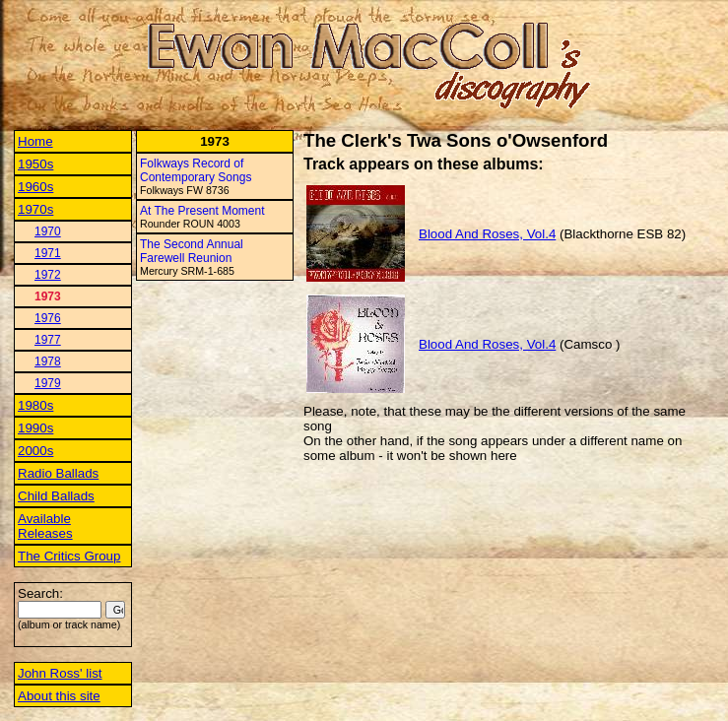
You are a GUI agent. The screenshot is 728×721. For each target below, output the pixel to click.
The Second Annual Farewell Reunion (192, 251)
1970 (48, 231)
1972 (48, 275)
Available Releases (45, 526)
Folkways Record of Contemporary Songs (196, 170)
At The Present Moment (202, 211)
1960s (35, 187)
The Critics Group (69, 556)
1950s (35, 164)
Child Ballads (56, 496)
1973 (48, 296)
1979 (48, 383)
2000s (35, 451)
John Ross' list (60, 673)
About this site (59, 696)
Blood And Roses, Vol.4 (487, 234)
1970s (35, 209)
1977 (48, 340)
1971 (48, 253)
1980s (35, 405)
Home (35, 141)
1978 (48, 361)
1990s (35, 428)
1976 (48, 318)
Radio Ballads (58, 473)
